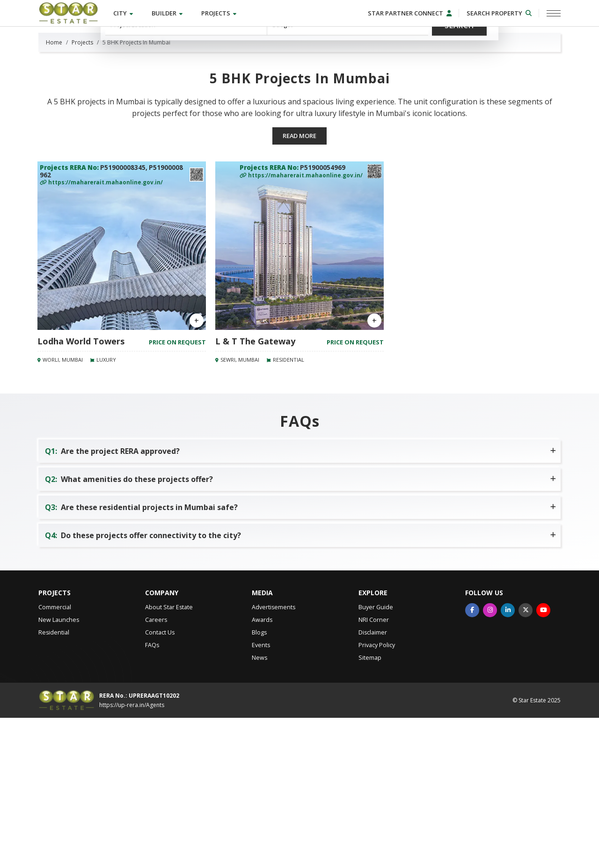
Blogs (259, 783)
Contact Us (160, 783)
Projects (221, 14)
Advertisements (274, 757)
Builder (169, 14)
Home (54, 192)
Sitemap (370, 808)
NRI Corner (374, 770)
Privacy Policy (377, 795)
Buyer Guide (376, 757)
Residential (54, 783)
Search (460, 85)
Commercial (55, 757)
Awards (262, 770)
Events (261, 795)
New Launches (59, 770)
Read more (300, 286)
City (125, 14)
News (259, 808)
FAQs (152, 795)
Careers (156, 770)
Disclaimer (373, 783)
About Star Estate (169, 757)
